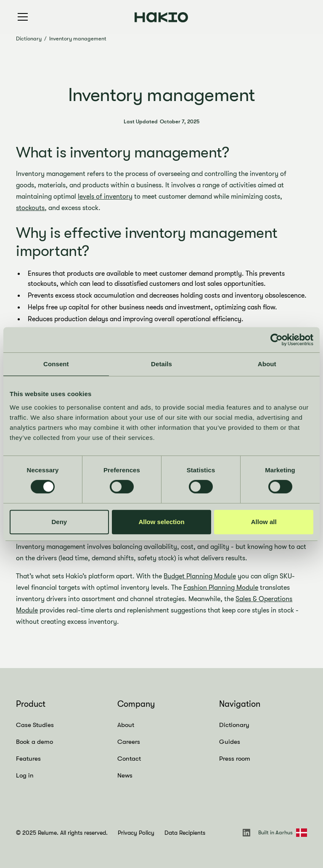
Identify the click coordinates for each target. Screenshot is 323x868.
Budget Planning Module (200, 576)
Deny (59, 522)
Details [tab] (161, 364)
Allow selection (161, 522)
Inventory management (78, 39)
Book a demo (34, 742)
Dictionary (29, 39)
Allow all (264, 522)
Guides (230, 742)
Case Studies (35, 725)
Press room (235, 759)
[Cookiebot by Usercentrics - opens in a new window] (277, 340)
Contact (129, 759)
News (125, 775)
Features (28, 759)
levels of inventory (105, 197)
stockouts (30, 208)
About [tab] (267, 364)
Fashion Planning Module (221, 588)
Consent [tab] (56, 364)
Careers (129, 742)
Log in (25, 775)
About (126, 725)
